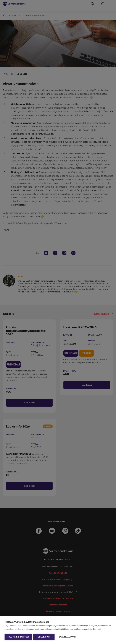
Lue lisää (97, 629)
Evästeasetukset (68, 637)
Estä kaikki (44, 637)
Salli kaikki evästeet (18, 637)
